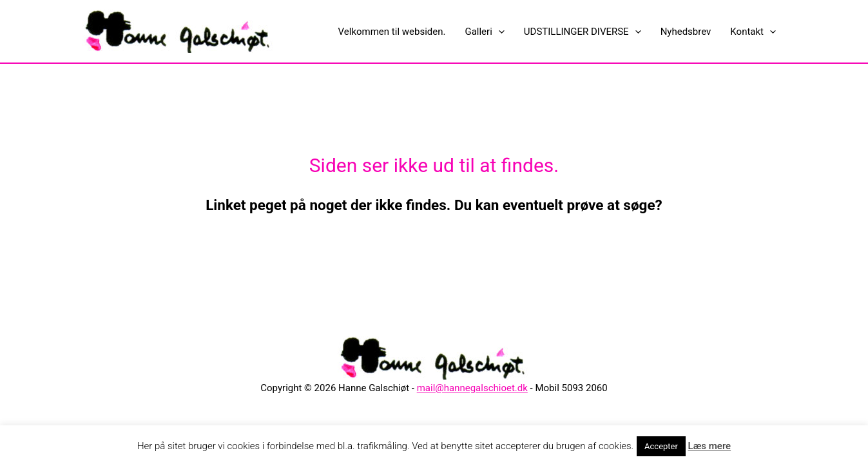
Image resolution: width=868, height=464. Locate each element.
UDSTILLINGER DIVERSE (583, 32)
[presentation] (498, 32)
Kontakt (753, 32)
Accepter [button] (661, 446)
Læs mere (710, 446)
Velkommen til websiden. (392, 32)
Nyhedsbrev (686, 32)
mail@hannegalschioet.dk (472, 388)
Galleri (484, 32)
